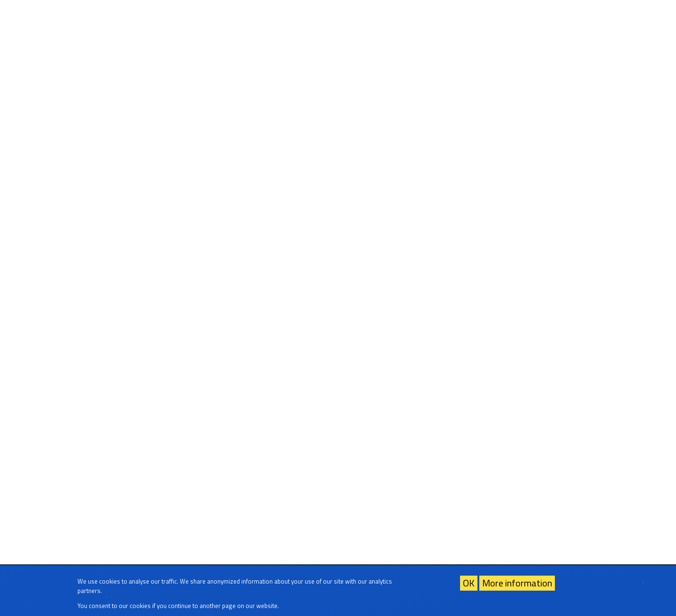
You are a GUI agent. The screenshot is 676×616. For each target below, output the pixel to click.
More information (517, 583)
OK (469, 583)
